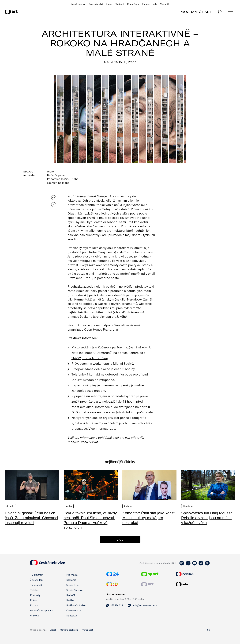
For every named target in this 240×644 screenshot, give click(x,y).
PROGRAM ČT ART (195, 12)
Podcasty (35, 595)
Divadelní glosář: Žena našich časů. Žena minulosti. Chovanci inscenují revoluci (31, 518)
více (120, 539)
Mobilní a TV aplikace (42, 610)
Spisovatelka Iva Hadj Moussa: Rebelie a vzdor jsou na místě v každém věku (207, 518)
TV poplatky (37, 585)
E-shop (34, 605)
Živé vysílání (37, 580)
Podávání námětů (76, 605)
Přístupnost (87, 630)
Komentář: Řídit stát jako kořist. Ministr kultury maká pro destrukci (149, 518)
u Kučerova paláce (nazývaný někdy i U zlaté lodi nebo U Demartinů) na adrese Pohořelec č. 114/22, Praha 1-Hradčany (111, 353)
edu (155, 4)
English (53, 630)
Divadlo (10, 506)
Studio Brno (73, 585)
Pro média (72, 575)
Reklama (71, 580)
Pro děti (146, 4)
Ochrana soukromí (69, 630)
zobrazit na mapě (58, 183)
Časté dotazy (73, 610)
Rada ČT (71, 595)
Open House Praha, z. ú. (101, 329)
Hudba (69, 506)
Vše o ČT (165, 4)
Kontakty (72, 615)
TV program (133, 4)
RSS (208, 630)
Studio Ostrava (74, 590)
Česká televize (78, 4)
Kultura (128, 506)
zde (113, 428)
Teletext (35, 590)
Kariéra (70, 600)
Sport (109, 4)
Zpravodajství (96, 4)
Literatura (188, 506)
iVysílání (119, 4)
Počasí (34, 600)
